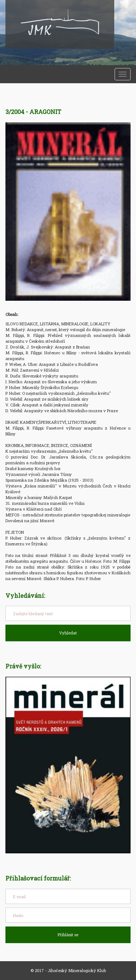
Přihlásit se (68, 935)
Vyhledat (68, 633)
